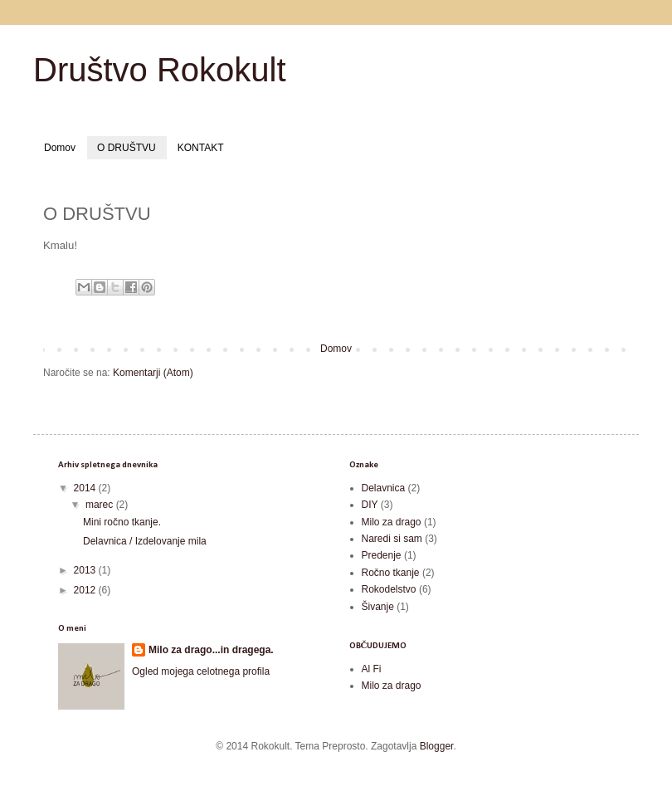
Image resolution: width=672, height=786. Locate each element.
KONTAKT (201, 148)
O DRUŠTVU (127, 148)
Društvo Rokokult (160, 70)
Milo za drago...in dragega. (211, 650)
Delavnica (384, 488)
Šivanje (378, 607)
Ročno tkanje (391, 573)
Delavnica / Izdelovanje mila (145, 541)
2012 (86, 590)
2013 (86, 570)
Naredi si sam (392, 539)
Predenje (382, 555)
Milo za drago (392, 522)
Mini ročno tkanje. (122, 522)
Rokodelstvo (389, 589)
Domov (60, 148)
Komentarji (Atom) (153, 373)
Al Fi (372, 669)
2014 (86, 488)
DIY (370, 505)
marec (101, 505)
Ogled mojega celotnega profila (201, 671)
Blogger (437, 746)
